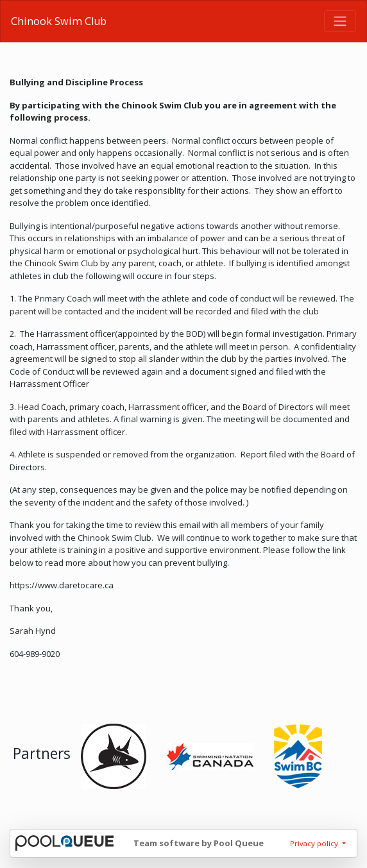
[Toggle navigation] (340, 21)
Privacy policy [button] (315, 843)
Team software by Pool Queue (199, 843)
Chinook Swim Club (59, 21)
